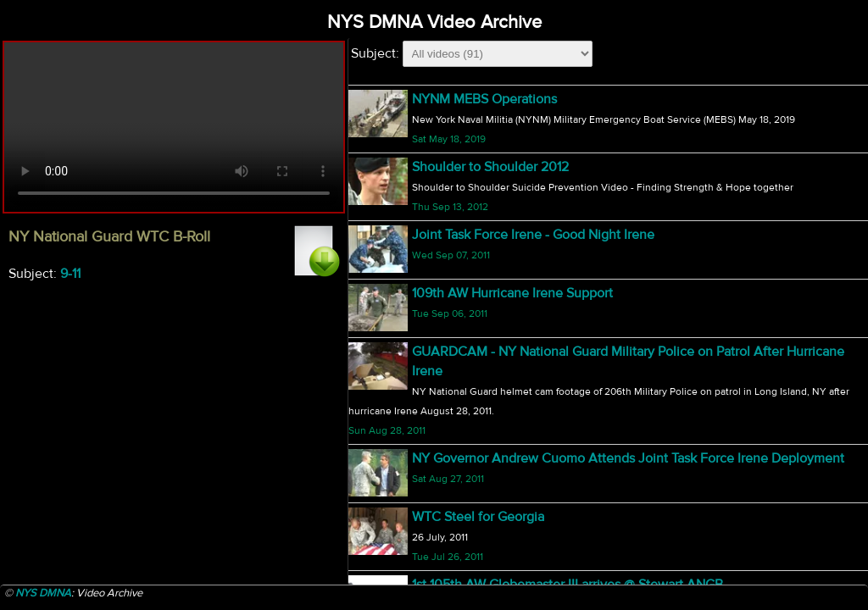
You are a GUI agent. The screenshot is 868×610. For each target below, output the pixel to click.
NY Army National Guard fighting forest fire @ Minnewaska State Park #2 (624, 334)
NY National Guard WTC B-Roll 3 (508, 217)
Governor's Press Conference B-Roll (517, 275)
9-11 (70, 274)
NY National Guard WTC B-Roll (502, 100)
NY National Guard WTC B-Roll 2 (508, 158)
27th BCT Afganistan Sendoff (498, 580)
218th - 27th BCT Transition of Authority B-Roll (548, 462)
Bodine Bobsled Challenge (491, 522)
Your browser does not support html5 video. (174, 127)
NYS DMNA (43, 593)
